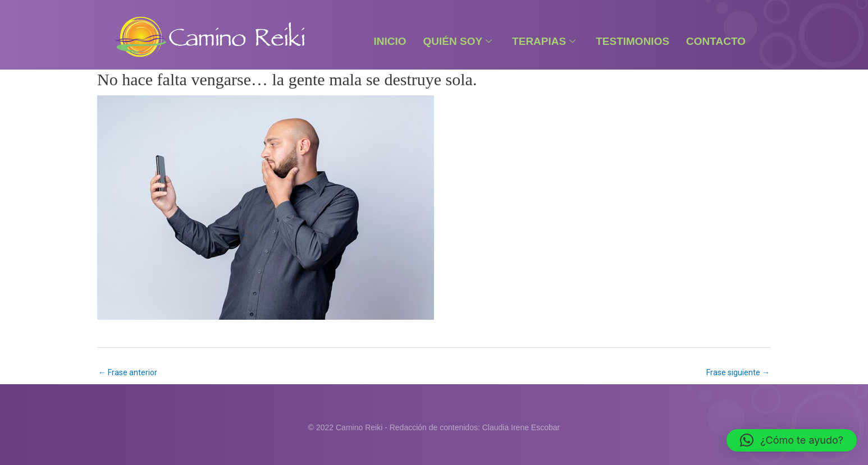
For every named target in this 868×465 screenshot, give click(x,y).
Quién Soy (458, 41)
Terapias (544, 41)
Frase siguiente (738, 372)
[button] (792, 440)
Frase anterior (128, 372)
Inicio (390, 41)
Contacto (716, 41)
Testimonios (632, 41)
